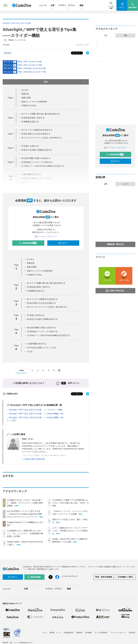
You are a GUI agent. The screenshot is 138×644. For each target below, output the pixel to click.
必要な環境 (26, 98)
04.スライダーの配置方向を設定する (37, 130)
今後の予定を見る (115, 291)
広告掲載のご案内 (125, 577)
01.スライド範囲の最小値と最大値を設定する (40, 114)
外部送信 (132, 633)
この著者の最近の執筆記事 (33, 459)
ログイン (63, 243)
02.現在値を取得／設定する (33, 118)
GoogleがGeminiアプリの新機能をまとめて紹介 (117, 61)
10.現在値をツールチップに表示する (37, 162)
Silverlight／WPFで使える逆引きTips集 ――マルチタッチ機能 (36, 410)
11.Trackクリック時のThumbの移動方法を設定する (49, 335)
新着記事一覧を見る (115, 244)
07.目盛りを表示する (30, 146)
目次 (65, 82)
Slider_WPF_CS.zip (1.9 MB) (30, 65)
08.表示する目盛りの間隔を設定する (37, 150)
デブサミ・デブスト (67, 6)
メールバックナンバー (46, 236)
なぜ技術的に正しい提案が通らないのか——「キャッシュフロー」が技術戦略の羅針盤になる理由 (25, 533)
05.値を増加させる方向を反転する (36, 134)
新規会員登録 (28, 243)
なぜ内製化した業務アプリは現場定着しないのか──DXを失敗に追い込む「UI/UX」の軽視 (71, 503)
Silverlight (8, 53)
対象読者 (25, 94)
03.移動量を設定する (30, 122)
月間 (125, 36)
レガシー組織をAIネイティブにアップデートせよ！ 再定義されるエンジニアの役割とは (70, 531)
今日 (106, 36)
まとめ (30, 351)
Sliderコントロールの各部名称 (34, 102)
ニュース (43, 5)
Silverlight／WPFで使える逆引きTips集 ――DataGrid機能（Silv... (37, 414)
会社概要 (88, 633)
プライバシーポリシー (118, 633)
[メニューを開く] (5, 5)
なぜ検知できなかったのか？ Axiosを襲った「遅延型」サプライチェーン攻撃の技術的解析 (25, 503)
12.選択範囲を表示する (37, 344)
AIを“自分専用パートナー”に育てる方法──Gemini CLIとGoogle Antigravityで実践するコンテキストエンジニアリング (24, 514)
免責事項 (79, 633)
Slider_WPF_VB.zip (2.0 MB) (30, 62)
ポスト (76, 53)
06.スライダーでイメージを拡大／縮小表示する (41, 138)
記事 (53, 6)
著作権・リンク (55, 633)
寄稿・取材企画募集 (104, 577)
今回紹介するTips (29, 105)
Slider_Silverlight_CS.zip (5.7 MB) (32, 72)
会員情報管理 (68, 633)
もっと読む (12, 420)
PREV (21, 370)
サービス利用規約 (101, 633)
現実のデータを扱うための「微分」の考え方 (116, 99)
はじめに (25, 90)
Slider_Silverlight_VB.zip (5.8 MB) (32, 68)
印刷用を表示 (10, 394)
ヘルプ (44, 633)
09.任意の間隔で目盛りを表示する (36, 158)
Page (11, 98)
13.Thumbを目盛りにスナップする (41, 348)
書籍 (81, 6)
